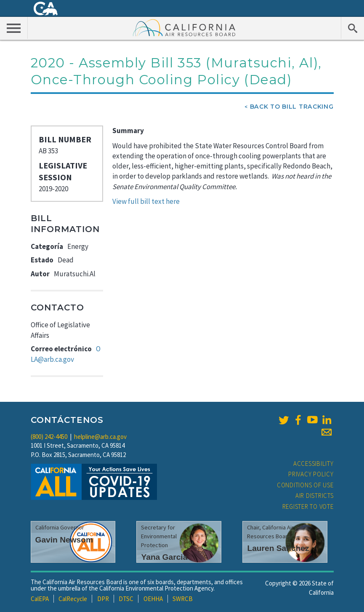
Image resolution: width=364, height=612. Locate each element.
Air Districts (315, 496)
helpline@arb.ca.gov (100, 437)
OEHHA (153, 599)
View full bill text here (146, 201)
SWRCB (183, 599)
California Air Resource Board (184, 27)
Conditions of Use (305, 485)
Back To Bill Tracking (292, 107)
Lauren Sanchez (278, 548)
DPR (103, 599)
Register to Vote (308, 506)
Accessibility (314, 464)
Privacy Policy (311, 474)
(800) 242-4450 (49, 437)
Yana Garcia (164, 557)
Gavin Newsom (64, 540)
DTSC (126, 599)
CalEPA (40, 599)
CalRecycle (73, 599)
